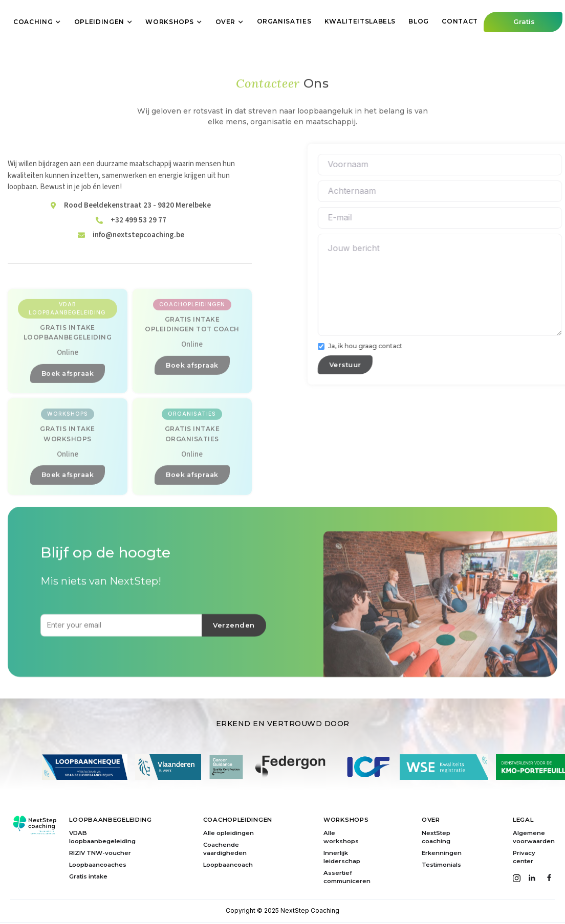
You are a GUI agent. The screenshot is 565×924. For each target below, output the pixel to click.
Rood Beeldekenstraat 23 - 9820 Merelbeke (137, 235)
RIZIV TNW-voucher (100, 853)
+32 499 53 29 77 (138, 250)
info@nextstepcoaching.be (138, 265)
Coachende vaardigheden (225, 849)
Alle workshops (341, 837)
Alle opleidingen (229, 833)
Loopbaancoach (228, 865)
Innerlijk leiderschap (342, 857)
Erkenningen (442, 853)
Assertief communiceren (347, 877)
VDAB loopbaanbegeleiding (102, 837)
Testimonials (441, 865)
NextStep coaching (436, 837)
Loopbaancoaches (98, 865)
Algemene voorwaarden (534, 837)
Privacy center (524, 857)
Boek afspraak (68, 433)
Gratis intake (88, 876)
